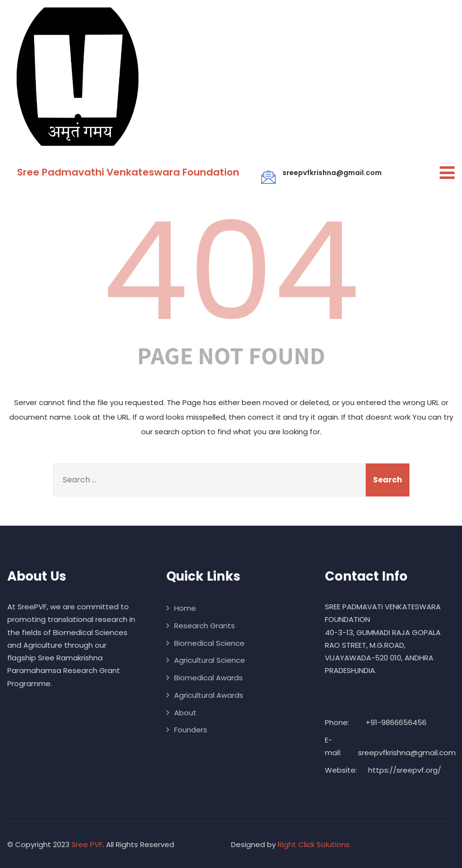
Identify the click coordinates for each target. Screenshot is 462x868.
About (185, 713)
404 (231, 271)
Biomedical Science (209, 643)
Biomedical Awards (208, 678)
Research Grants (204, 626)
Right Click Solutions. (314, 844)
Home (185, 608)
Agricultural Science (210, 660)
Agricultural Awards (209, 695)
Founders (191, 730)
